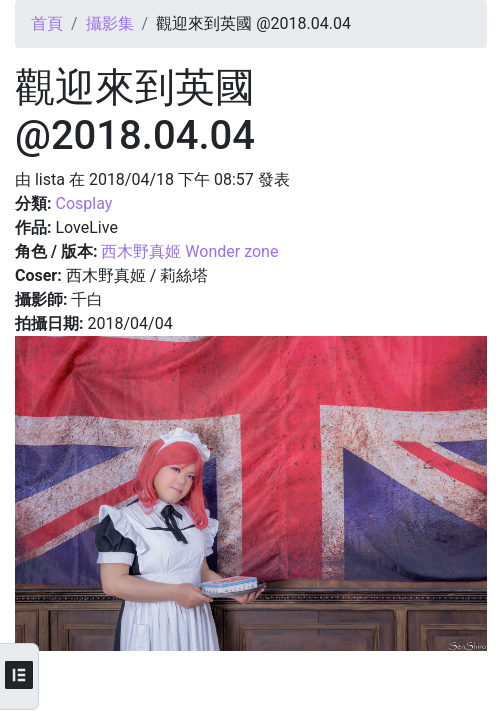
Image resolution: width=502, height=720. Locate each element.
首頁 (47, 23)
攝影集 (110, 23)
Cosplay (83, 203)
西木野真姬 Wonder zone (189, 251)
